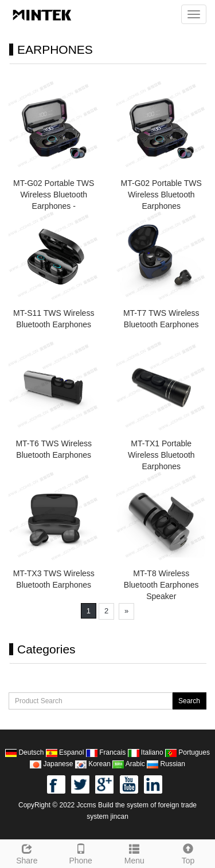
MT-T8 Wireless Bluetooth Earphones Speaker (161, 585)
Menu (135, 853)
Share (27, 853)
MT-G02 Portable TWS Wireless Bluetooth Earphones (161, 195)
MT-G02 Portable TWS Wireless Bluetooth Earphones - (54, 195)
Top (188, 853)
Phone (81, 853)
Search (189, 701)
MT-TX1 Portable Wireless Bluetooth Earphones (161, 455)
